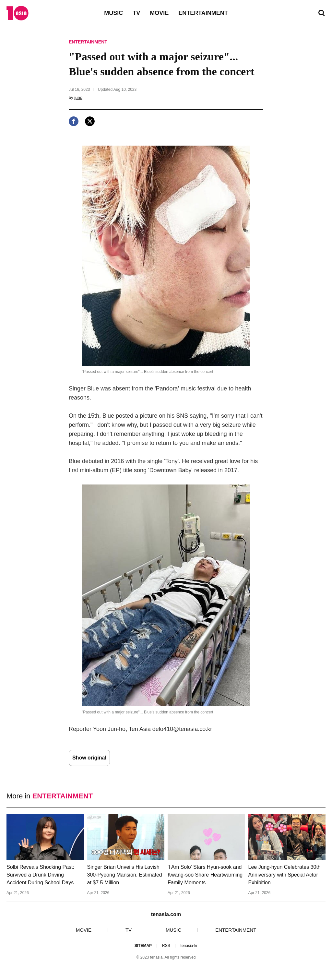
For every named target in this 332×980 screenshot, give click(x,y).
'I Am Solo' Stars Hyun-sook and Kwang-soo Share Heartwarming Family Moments (205, 875)
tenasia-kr (189, 946)
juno (78, 97)
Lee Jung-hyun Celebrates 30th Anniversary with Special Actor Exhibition (285, 875)
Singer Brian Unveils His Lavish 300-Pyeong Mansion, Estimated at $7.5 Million (125, 875)
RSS (166, 946)
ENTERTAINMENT (203, 13)
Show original (89, 758)
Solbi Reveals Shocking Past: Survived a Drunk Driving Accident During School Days (40, 875)
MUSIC (113, 13)
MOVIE (159, 13)
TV (136, 13)
